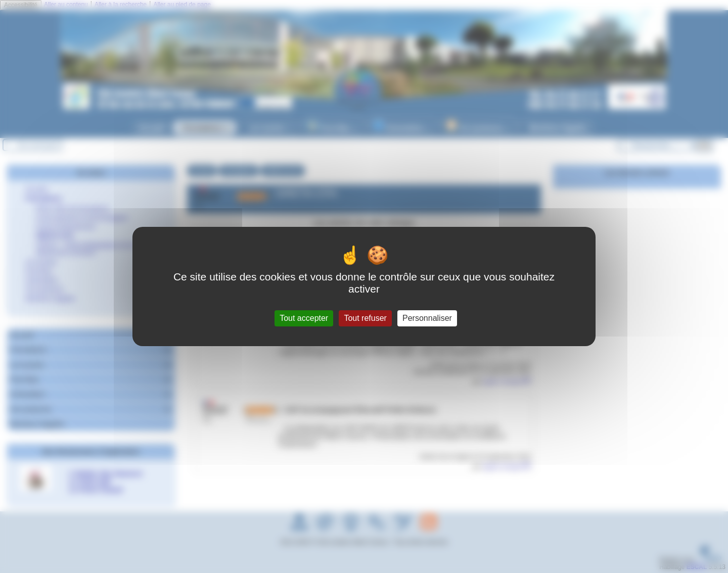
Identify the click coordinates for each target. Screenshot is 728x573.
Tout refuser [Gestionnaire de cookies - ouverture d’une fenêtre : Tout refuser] (365, 318)
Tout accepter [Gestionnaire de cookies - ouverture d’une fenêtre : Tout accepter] (304, 318)
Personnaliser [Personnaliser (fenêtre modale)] (427, 318)
